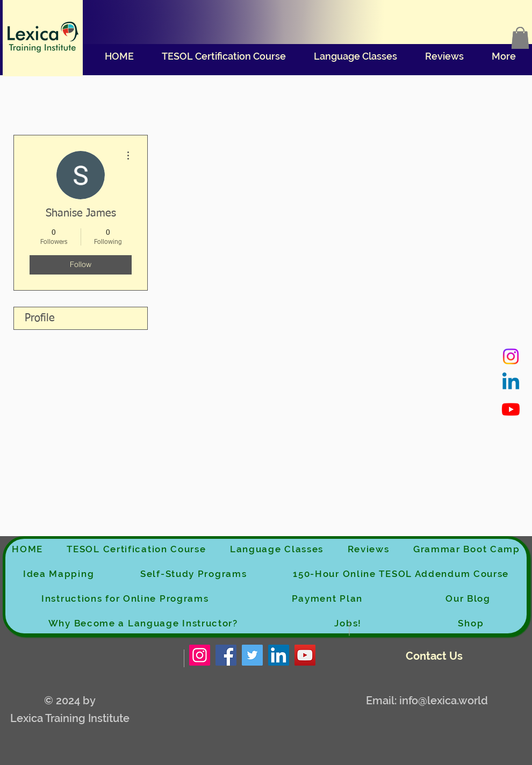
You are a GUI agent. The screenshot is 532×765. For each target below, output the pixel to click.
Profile (40, 318)
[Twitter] (252, 655)
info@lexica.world (444, 701)
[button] (520, 38)
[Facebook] (226, 655)
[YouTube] (305, 655)
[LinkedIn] (279, 655)
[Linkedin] (511, 383)
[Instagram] (511, 356)
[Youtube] (511, 409)
